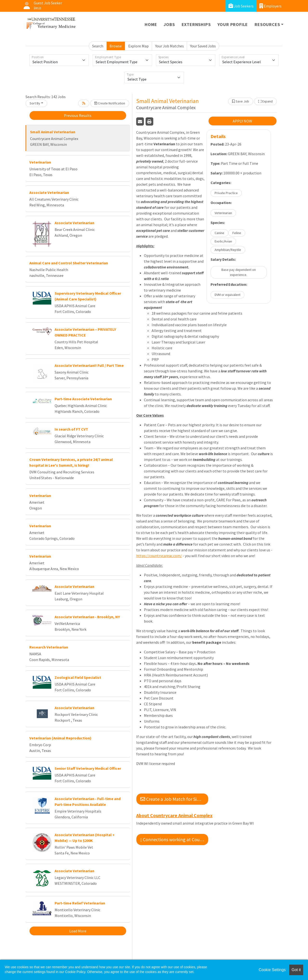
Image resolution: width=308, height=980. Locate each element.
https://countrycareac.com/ (159, 556)
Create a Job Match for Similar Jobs (174, 799)
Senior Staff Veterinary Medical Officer (88, 768)
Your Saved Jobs (203, 46)
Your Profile (233, 24)
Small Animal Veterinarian (53, 132)
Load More (78, 931)
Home (151, 24)
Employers (270, 6)
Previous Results (78, 115)
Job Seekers (241, 6)
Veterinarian (40, 162)
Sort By (35, 103)
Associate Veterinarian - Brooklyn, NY (87, 617)
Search (98, 46)
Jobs (169, 24)
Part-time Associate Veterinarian (83, 399)
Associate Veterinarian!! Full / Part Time (89, 365)
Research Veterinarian (49, 647)
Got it (296, 970)
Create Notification (110, 103)
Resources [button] (267, 24)
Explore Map (138, 46)
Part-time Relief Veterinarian (80, 903)
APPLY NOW (242, 121)
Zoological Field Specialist (78, 677)
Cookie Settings (272, 970)
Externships (196, 24)
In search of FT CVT (71, 429)
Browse (116, 46)
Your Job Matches (170, 46)
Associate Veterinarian (49, 192)
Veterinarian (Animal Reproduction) (60, 738)
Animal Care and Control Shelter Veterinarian (69, 263)
